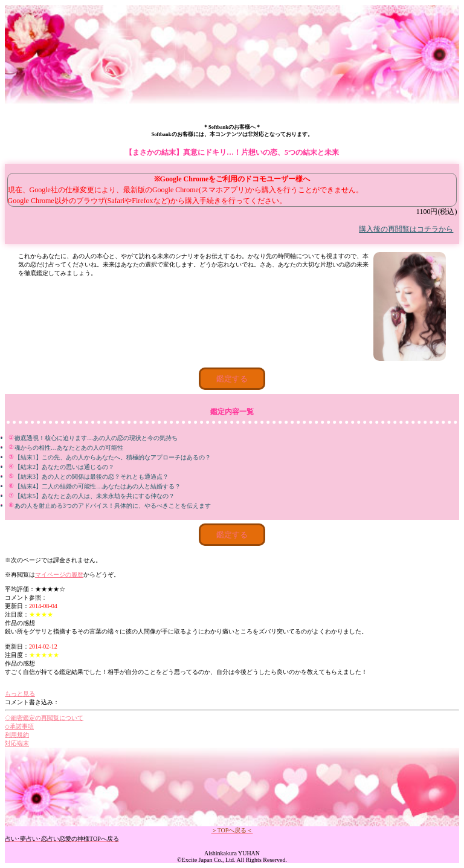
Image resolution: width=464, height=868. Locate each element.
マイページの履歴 (59, 575)
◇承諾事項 (19, 726)
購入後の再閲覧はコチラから (406, 229)
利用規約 (17, 735)
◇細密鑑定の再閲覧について (44, 718)
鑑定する (232, 379)
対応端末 (17, 743)
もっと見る (20, 694)
